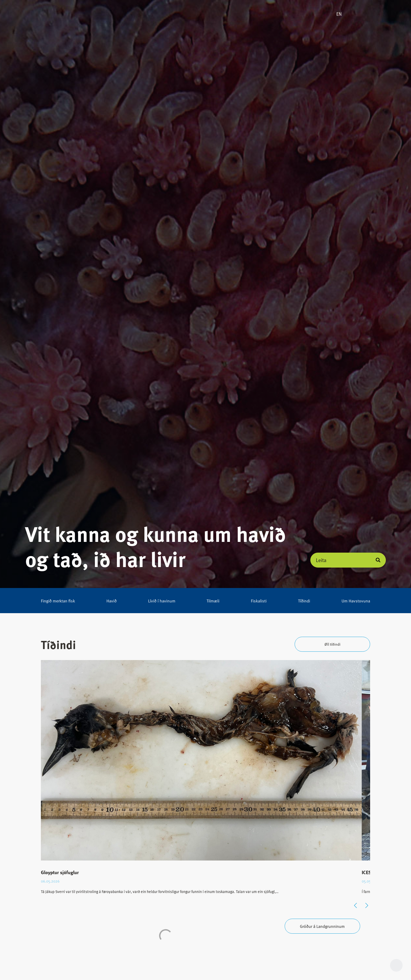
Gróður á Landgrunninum (322, 926)
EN (339, 14)
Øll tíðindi (332, 644)
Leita (321, 560)
